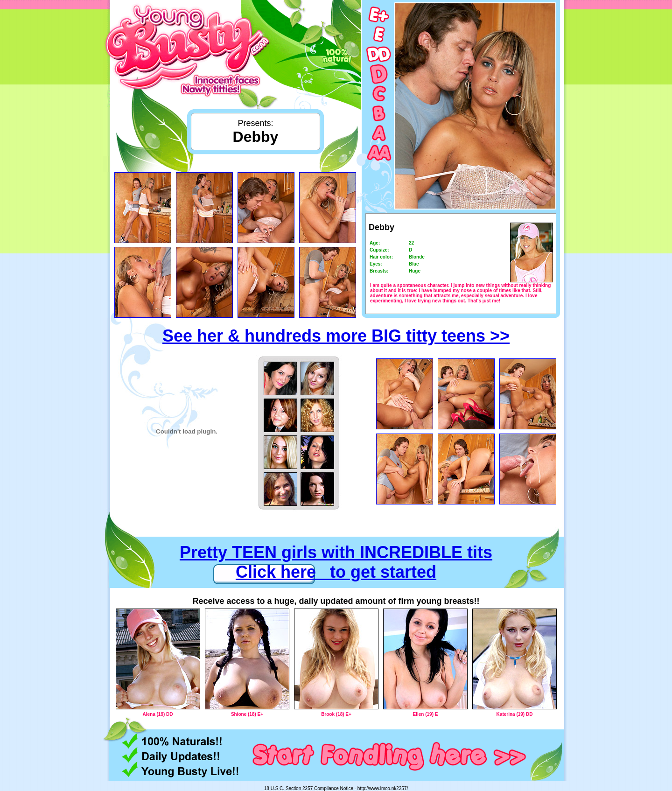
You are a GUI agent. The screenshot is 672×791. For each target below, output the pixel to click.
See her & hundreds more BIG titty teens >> (336, 336)
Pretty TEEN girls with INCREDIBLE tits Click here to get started (336, 562)
